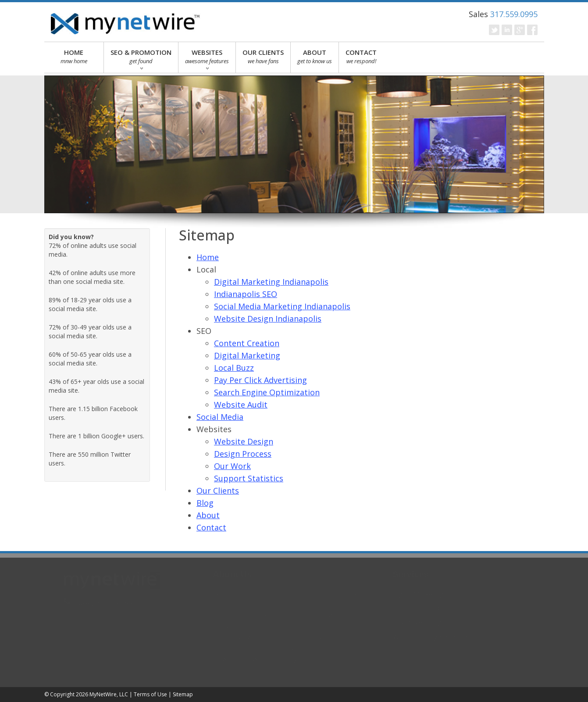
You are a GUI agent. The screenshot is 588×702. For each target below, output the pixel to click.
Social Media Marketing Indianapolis (282, 306)
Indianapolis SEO (246, 294)
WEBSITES (207, 59)
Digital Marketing (247, 355)
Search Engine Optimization (267, 392)
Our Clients (218, 491)
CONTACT (361, 57)
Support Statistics (249, 478)
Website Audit (241, 405)
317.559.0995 (514, 14)
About (208, 515)
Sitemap (183, 694)
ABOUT (315, 57)
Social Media (220, 417)
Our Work (232, 466)
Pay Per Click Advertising (260, 380)
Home (208, 257)
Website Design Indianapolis (268, 319)
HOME (74, 57)
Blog (205, 503)
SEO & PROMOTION (141, 59)
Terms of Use (150, 694)
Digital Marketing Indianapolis (271, 282)
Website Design (244, 441)
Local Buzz (234, 368)
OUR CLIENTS (263, 57)
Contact (211, 527)
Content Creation (247, 343)
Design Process (243, 454)
